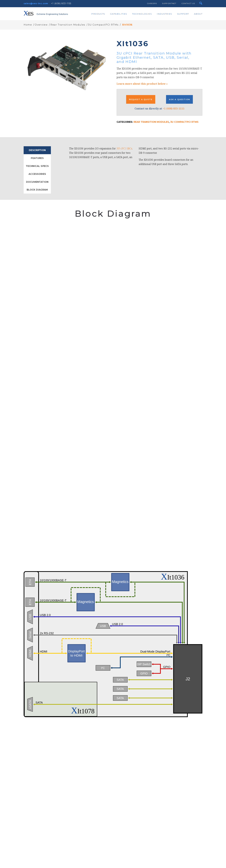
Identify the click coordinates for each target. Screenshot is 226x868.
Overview (41, 25)
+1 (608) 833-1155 (61, 3)
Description (37, 150)
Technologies (142, 14)
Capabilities (119, 14)
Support (183, 14)
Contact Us (188, 3)
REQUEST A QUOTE (141, 99)
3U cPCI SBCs (124, 148)
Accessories (37, 174)
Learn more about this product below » (142, 84)
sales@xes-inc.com (36, 3)
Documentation (37, 182)
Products (98, 14)
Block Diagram (37, 190)
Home (28, 25)
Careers (152, 3)
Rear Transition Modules (68, 25)
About (198, 14)
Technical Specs (37, 166)
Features (37, 158)
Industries (164, 14)
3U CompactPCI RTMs (103, 25)
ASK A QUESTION (179, 99)
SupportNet (169, 3)
